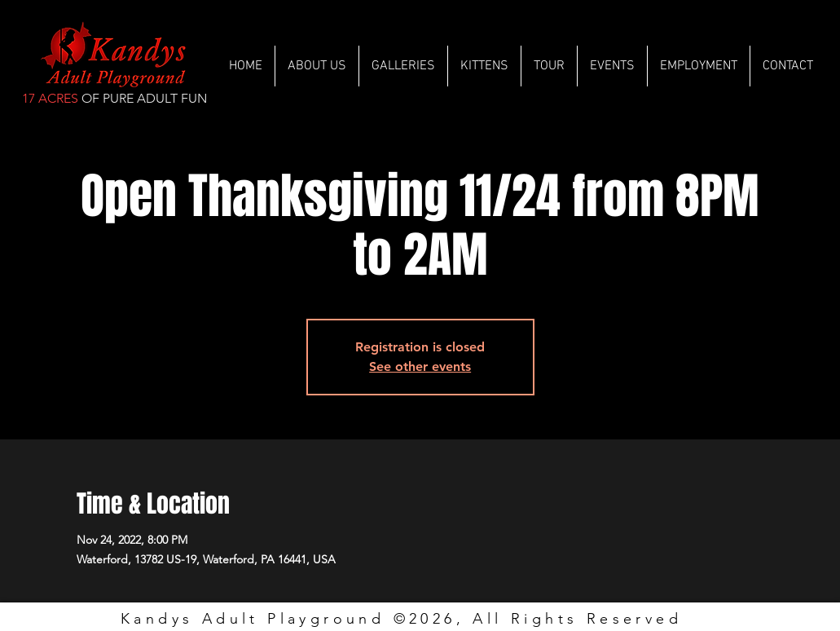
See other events (420, 366)
